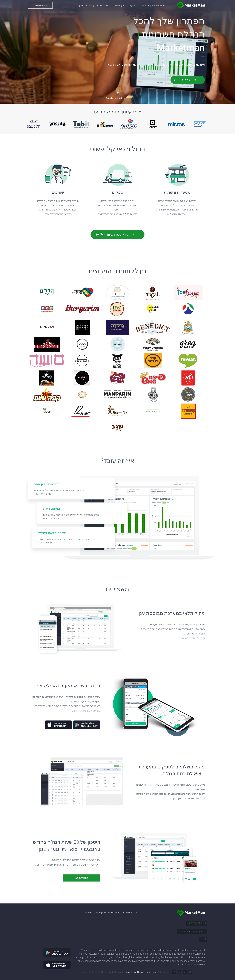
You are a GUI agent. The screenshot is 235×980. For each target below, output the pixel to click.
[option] (34, 124)
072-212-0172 (130, 912)
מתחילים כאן (81, 878)
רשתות (143, 5)
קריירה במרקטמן (87, 5)
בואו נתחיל (189, 80)
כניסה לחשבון (40, 5)
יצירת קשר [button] (103, 5)
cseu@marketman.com (108, 912)
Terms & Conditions (134, 972)
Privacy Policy (150, 972)
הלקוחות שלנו (119, 5)
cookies (88, 912)
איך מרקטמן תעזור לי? (118, 235)
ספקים (132, 5)
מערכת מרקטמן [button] (156, 5)
